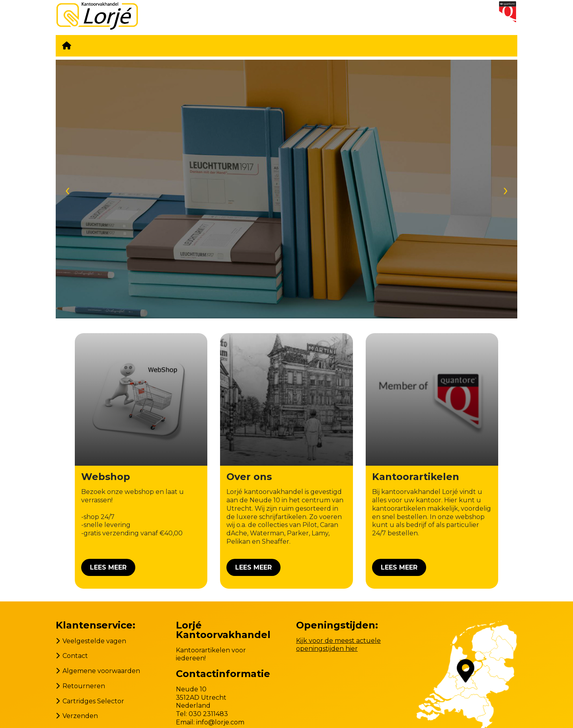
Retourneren (84, 686)
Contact (75, 656)
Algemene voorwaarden (101, 671)
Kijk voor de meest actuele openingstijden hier (338, 645)
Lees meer (108, 567)
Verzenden (80, 716)
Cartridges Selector (93, 701)
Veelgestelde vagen (94, 641)
